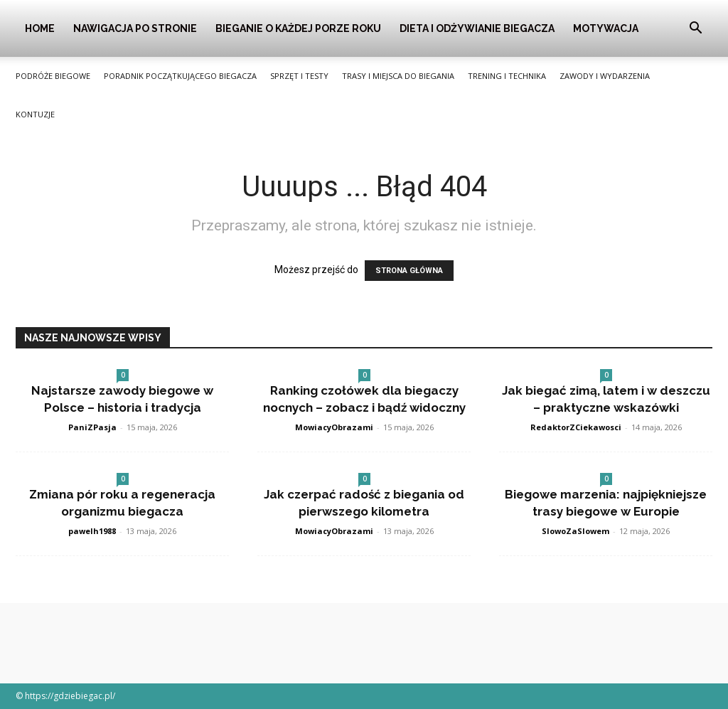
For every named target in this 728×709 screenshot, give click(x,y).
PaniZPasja (92, 427)
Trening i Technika (507, 76)
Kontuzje (35, 114)
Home (40, 28)
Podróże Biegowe (53, 76)
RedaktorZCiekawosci (576, 427)
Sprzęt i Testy (299, 76)
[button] (695, 30)
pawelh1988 (92, 531)
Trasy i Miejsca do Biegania (398, 76)
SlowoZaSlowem (576, 531)
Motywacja (606, 28)
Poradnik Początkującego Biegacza (180, 76)
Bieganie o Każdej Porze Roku (298, 28)
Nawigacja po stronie (135, 28)
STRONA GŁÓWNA (409, 271)
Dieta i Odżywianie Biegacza (477, 28)
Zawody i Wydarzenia (605, 76)
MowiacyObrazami (334, 427)
